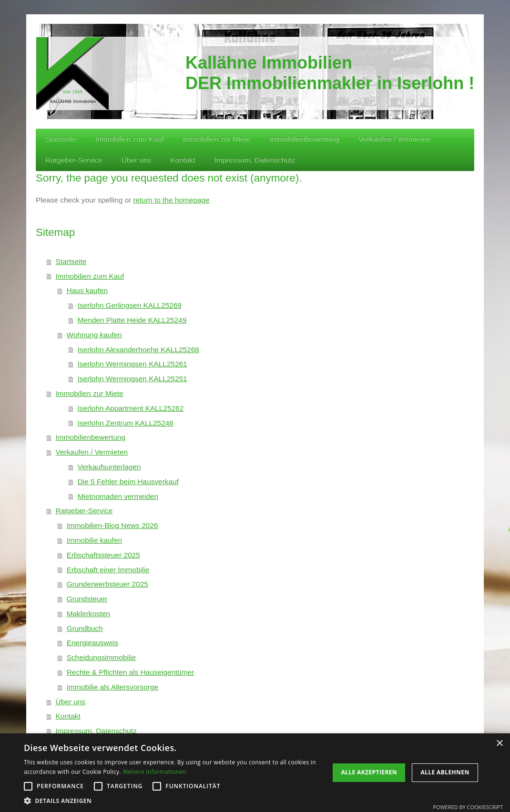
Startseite (71, 261)
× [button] (499, 744)
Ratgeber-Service (84, 511)
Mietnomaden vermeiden (118, 496)
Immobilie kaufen (94, 540)
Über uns (71, 702)
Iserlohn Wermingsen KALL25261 (133, 364)
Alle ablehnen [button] (445, 772)
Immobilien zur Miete (90, 393)
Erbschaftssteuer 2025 (103, 555)
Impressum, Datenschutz (96, 731)
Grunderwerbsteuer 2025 (107, 584)
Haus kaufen (87, 290)
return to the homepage (171, 200)
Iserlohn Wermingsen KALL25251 (133, 379)
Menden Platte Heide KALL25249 (132, 320)
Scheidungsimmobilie (101, 657)
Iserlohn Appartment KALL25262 (131, 408)
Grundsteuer (87, 599)
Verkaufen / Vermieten (92, 452)
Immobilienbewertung (91, 437)
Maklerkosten (89, 614)
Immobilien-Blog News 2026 (112, 525)
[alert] (255, 773)
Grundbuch (85, 628)
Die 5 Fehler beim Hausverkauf (128, 482)
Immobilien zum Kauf (90, 276)
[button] (173, 800)
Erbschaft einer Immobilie (108, 570)
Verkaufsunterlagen (109, 467)
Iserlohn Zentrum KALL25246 (126, 423)
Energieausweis (93, 643)
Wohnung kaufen (94, 335)
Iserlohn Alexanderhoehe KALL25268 (138, 350)
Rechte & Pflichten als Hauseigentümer (131, 672)
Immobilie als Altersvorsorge (112, 687)
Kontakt (68, 716)
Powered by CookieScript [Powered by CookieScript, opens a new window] (468, 807)
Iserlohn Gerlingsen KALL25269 (130, 305)
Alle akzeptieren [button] (369, 772)
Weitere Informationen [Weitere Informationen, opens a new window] (154, 772)
